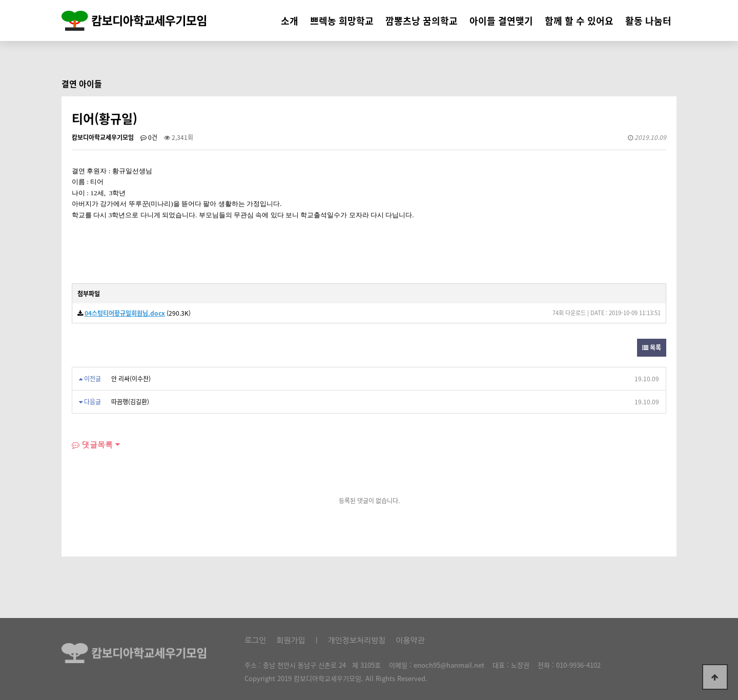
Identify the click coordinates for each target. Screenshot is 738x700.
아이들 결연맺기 (501, 21)
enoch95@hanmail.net (449, 665)
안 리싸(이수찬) (131, 379)
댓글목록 (92, 445)
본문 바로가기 (0, 0)
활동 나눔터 (648, 21)
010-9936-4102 (578, 665)
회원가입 (291, 640)
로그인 (255, 640)
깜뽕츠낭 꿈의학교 (422, 21)
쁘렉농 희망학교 (342, 21)
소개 (290, 21)
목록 (652, 347)
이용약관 (410, 640)
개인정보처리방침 (356, 640)
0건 (149, 137)
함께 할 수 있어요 (579, 21)
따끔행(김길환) (130, 402)
